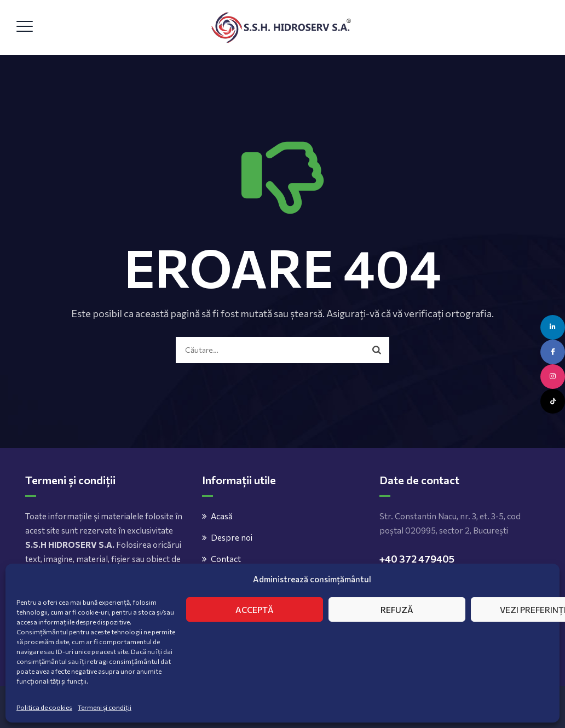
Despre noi (232, 537)
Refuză (397, 610)
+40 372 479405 (417, 559)
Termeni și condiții (105, 707)
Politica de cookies (44, 707)
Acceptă (255, 610)
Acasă (222, 516)
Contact (226, 559)
